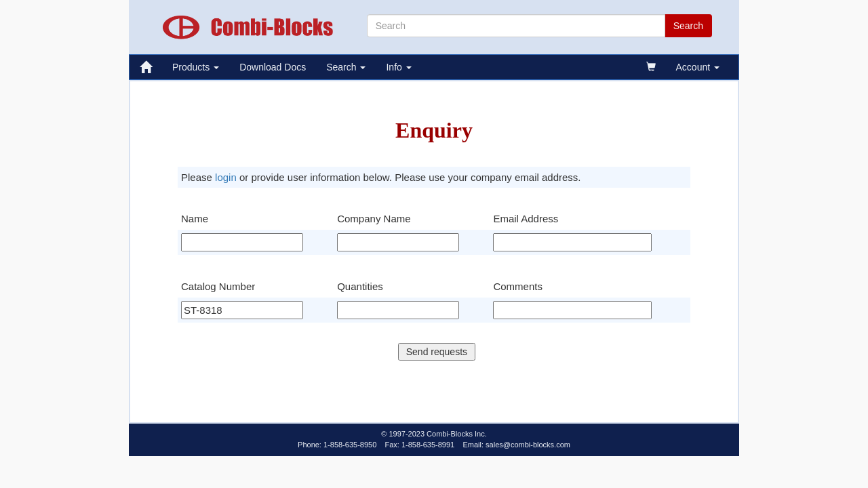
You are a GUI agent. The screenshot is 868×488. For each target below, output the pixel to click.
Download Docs (273, 67)
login (226, 177)
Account (698, 67)
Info (398, 67)
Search (346, 67)
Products (196, 67)
